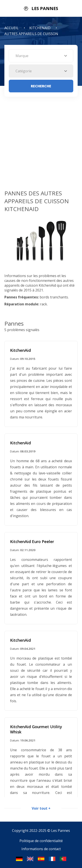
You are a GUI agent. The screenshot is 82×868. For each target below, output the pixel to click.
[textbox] (41, 56)
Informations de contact (41, 849)
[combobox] (41, 56)
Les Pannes (61, 831)
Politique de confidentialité (41, 841)
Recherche (41, 86)
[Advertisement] (41, 146)
